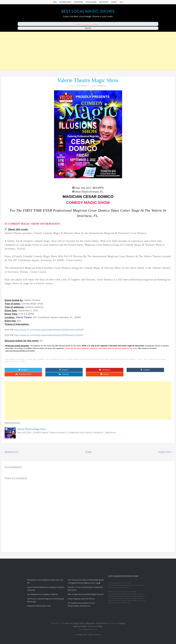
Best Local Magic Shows (88, 11)
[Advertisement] (88, 51)
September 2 (83, 86)
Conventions (78, 2)
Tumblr (145, 370)
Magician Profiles (80, 626)
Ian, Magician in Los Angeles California (42, 594)
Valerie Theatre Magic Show (88, 80)
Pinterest (105, 370)
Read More (110, 432)
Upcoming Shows (65, 2)
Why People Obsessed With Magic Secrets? (86, 594)
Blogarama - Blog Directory (97, 623)
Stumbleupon (23, 374)
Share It (23, 370)
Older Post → (166, 452)
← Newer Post (10, 452)
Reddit (105, 374)
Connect (114, 2)
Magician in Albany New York (39, 606)
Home (55, 2)
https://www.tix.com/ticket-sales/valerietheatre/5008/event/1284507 (49, 335)
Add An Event (104, 2)
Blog (121, 2)
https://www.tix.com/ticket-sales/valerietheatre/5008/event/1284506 (49, 330)
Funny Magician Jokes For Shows (81, 599)
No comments (99, 86)
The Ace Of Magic (96, 626)
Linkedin (64, 374)
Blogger (122, 623)
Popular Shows (91, 2)
